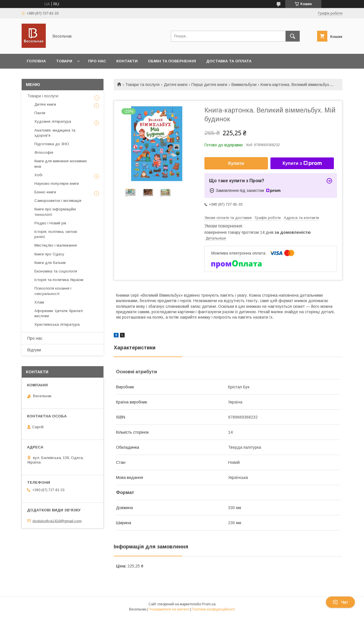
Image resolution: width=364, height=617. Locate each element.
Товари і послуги (43, 96)
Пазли (40, 113)
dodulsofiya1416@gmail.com (57, 521)
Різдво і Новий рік (50, 223)
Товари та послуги (142, 85)
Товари (64, 61)
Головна (36, 61)
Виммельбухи (244, 85)
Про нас (97, 61)
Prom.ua (209, 604)
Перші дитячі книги (209, 85)
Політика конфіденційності (213, 609)
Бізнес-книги (45, 192)
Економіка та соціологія (56, 271)
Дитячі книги (176, 85)
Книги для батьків (50, 263)
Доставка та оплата (229, 61)
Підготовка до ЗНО (52, 144)
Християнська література (57, 324)
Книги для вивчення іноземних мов (61, 164)
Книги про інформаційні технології (55, 212)
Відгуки (34, 350)
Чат (340, 602)
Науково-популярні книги (57, 184)
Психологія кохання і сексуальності (53, 291)
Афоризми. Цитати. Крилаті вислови (59, 313)
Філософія (44, 152)
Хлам (39, 302)
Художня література (53, 121)
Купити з (302, 163)
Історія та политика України (59, 280)
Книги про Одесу (49, 254)
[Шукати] (293, 36)
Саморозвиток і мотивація (58, 201)
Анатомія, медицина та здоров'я (55, 133)
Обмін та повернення (172, 61)
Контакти (127, 61)
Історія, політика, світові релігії (56, 234)
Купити (236, 163)
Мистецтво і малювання (56, 245)
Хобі (38, 175)
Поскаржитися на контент (169, 609)
